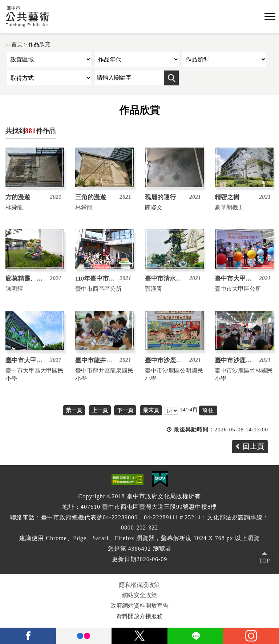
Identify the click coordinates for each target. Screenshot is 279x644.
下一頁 (125, 410)
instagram (251, 636)
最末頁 (151, 410)
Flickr (84, 636)
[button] (270, 17)
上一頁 (100, 410)
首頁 (17, 44)
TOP (264, 561)
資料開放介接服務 (139, 616)
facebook (28, 636)
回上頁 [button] (254, 447)
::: (8, 44)
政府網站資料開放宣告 (139, 606)
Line (195, 636)
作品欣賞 (39, 44)
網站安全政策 (139, 595)
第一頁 (74, 410)
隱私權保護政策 (139, 585)
